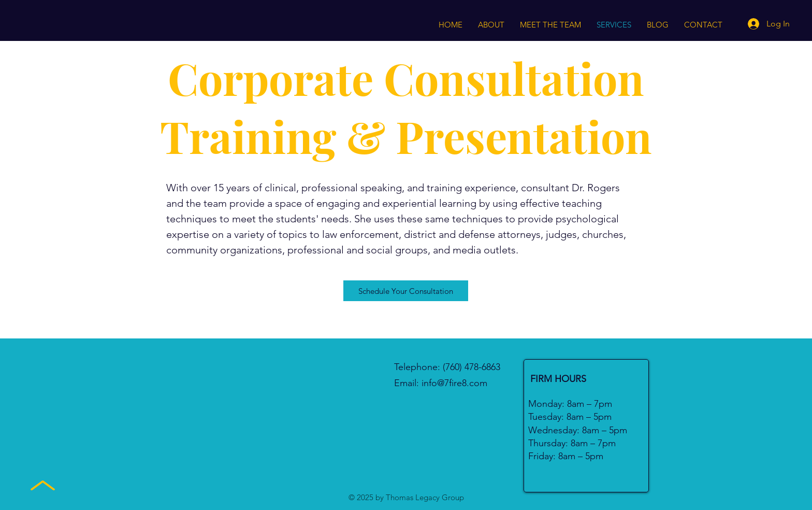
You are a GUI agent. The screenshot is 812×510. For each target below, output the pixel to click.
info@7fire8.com (454, 383)
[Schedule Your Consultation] (406, 291)
